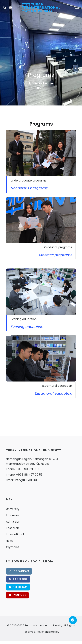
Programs (13, 515)
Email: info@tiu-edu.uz (22, 480)
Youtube (17, 595)
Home (41, 88)
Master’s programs (55, 255)
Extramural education (53, 393)
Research (12, 528)
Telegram (18, 587)
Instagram (19, 571)
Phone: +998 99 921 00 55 (24, 469)
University (13, 509)
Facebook (18, 579)
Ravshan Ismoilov (48, 632)
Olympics (13, 547)
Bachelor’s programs (29, 188)
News (10, 541)
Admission (13, 522)
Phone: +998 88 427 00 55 (24, 475)
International (15, 534)
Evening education (27, 327)
